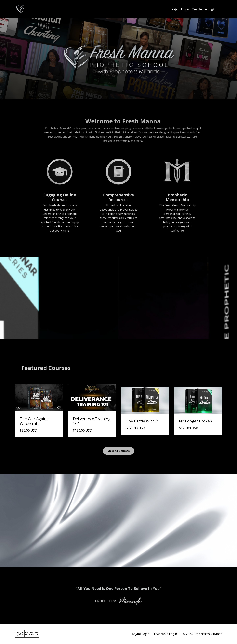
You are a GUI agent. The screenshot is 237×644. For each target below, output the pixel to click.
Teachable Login (204, 9)
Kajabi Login (180, 9)
